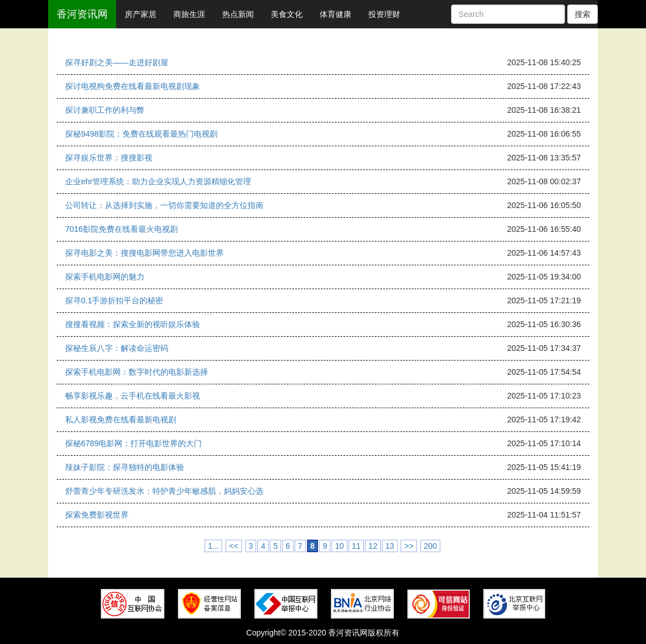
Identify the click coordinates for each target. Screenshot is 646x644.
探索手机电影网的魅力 (105, 277)
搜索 (583, 14)
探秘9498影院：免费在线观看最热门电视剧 (141, 134)
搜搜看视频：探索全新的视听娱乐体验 (133, 324)
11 (356, 546)
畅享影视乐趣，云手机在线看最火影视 (133, 396)
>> (409, 546)
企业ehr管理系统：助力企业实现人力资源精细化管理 (158, 181)
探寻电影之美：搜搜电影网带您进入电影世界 (144, 253)
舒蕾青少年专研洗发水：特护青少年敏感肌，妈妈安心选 (164, 491)
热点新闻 (238, 14)
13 (390, 546)
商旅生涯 (189, 14)
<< (233, 546)
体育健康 (335, 14)
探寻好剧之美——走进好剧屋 (117, 62)
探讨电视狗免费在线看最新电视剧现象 (133, 86)
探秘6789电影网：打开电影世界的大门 (133, 443)
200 (430, 546)
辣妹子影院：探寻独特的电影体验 (125, 467)
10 (339, 546)
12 (373, 546)
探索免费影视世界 (97, 515)
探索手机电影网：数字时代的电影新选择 (137, 372)
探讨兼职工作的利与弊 (105, 110)
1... (213, 546)
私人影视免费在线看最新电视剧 (121, 420)
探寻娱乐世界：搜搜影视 (109, 158)
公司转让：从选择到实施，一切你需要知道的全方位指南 (164, 205)
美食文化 (287, 14)
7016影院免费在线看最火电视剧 (122, 229)
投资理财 (384, 14)
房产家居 (141, 14)
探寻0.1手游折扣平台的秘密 (114, 300)
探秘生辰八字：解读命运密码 (117, 348)
